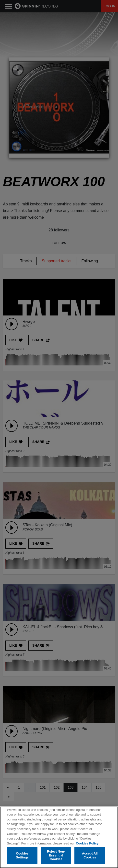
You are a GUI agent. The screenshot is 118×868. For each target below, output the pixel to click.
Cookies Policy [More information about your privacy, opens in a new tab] (87, 843)
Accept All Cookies (90, 856)
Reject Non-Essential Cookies (56, 855)
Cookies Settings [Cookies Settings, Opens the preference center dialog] (22, 856)
